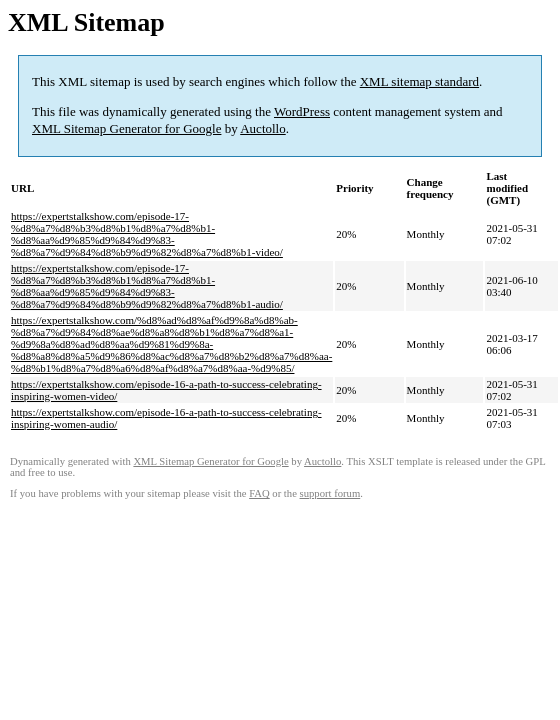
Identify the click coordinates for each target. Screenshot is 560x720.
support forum (330, 493)
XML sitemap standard (419, 81)
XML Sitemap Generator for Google (126, 128)
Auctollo (263, 128)
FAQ (259, 493)
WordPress (302, 111)
